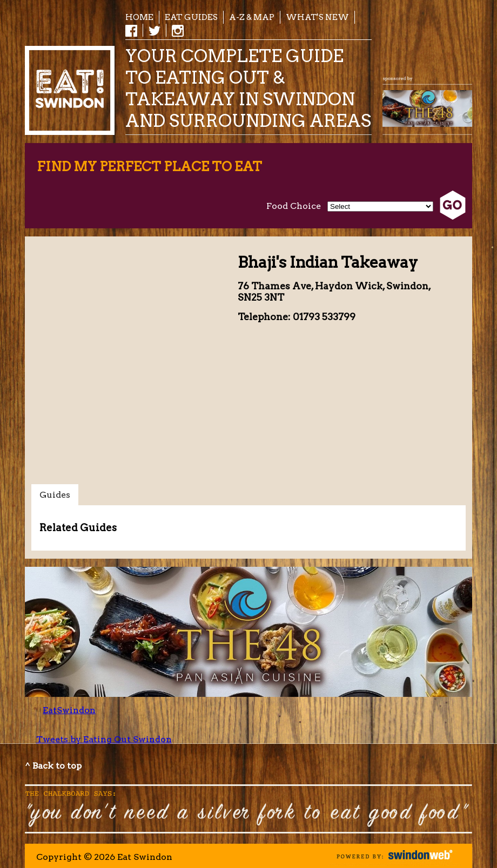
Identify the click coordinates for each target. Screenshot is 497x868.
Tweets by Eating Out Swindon (104, 739)
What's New (317, 17)
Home (139, 17)
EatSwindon (69, 710)
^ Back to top (53, 766)
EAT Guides (191, 17)
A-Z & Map (252, 17)
